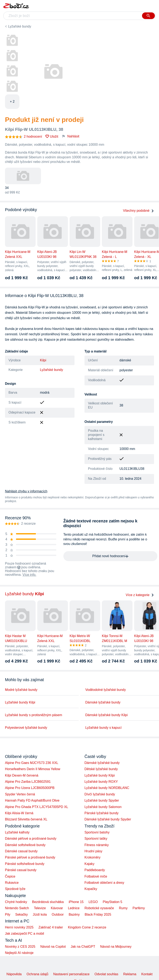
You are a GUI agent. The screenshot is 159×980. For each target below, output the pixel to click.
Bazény (74, 914)
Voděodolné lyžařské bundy (106, 690)
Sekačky (22, 914)
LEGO (93, 902)
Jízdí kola (40, 914)
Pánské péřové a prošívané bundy (30, 857)
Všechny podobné (139, 211)
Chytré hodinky (16, 902)
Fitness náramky (97, 845)
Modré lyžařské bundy (21, 690)
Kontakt (147, 974)
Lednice (74, 908)
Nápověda (14, 974)
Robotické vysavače (99, 908)
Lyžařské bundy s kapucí (104, 728)
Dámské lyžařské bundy (103, 702)
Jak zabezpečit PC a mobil (25, 934)
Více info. (30, 575)
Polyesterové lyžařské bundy (26, 728)
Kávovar (57, 908)
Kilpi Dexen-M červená (22, 775)
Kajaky (89, 864)
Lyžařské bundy (20, 26)
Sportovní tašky (96, 839)
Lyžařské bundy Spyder (102, 800)
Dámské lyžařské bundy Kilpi (107, 715)
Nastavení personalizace (71, 974)
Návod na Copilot (53, 947)
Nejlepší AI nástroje (19, 953)
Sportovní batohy (97, 832)
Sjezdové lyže (15, 889)
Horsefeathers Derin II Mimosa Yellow (33, 769)
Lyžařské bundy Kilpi (20, 702)
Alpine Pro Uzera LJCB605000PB (30, 788)
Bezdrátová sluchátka (48, 902)
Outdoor (58, 914)
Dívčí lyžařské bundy (100, 794)
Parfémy (139, 908)
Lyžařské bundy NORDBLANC (107, 788)
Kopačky (91, 889)
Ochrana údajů (37, 974)
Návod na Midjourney (116, 947)
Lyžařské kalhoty (17, 832)
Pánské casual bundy (21, 870)
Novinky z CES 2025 (20, 947)
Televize (40, 908)
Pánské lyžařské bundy (102, 813)
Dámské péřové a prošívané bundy (31, 839)
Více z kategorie (140, 595)
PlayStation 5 (112, 902)
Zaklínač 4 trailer (51, 927)
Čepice (10, 876)
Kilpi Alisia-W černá (19, 813)
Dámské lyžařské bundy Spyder (108, 819)
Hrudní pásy (93, 851)
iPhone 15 (76, 902)
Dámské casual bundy (21, 851)
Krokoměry (92, 857)
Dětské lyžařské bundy (101, 769)
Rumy (123, 908)
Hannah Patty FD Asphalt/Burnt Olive (32, 800)
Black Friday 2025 (98, 914)
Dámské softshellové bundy (25, 845)
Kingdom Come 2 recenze (87, 927)
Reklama (130, 974)
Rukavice (12, 883)
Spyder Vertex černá (20, 794)
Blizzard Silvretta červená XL (26, 819)
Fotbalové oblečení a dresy (104, 883)
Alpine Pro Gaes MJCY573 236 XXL (32, 763)
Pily (8, 914)
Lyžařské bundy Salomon (103, 807)
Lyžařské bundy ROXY (101, 782)
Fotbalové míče (96, 876)
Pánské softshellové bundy (25, 864)
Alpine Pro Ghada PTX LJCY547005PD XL (37, 807)
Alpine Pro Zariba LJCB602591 (28, 782)
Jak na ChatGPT (83, 947)
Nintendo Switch (17, 908)
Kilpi (43, 360)
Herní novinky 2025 (19, 927)
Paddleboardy (95, 870)
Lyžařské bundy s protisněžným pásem (34, 715)
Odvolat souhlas (107, 974)
